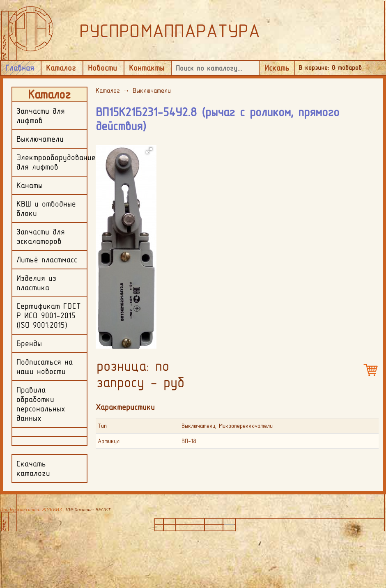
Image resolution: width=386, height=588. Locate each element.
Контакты (147, 68)
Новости (102, 68)
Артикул (109, 441)
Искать (277, 68)
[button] (149, 151)
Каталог (61, 68)
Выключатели (152, 90)
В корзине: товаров (330, 68)
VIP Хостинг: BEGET (88, 510)
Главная (20, 68)
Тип (102, 426)
